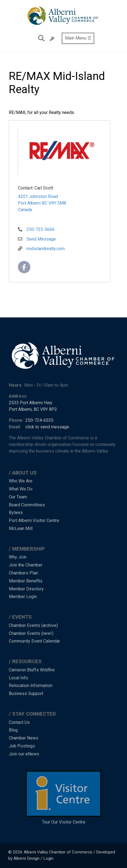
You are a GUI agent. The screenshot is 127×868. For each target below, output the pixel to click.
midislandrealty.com (46, 249)
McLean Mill (21, 528)
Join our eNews (24, 754)
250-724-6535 (39, 420)
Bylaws (16, 513)
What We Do (21, 489)
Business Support (26, 693)
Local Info (18, 678)
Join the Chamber (26, 565)
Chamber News (24, 738)
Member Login (23, 597)
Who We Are (21, 481)
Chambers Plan (23, 573)
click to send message (47, 427)
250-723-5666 (40, 229)
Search (40, 38)
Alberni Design (26, 858)
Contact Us (19, 722)
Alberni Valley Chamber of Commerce (58, 852)
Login (48, 858)
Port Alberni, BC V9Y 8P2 (33, 409)
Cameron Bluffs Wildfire (32, 670)
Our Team (18, 497)
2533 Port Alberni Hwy (31, 403)
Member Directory (26, 589)
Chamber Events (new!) (31, 633)
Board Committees (27, 505)
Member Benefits (26, 581)
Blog (13, 730)
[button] (59, 154)
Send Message (41, 239)
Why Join (18, 557)
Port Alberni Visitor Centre (34, 520)
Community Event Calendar (34, 641)
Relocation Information (31, 686)
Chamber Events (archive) (33, 625)
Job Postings (22, 746)
